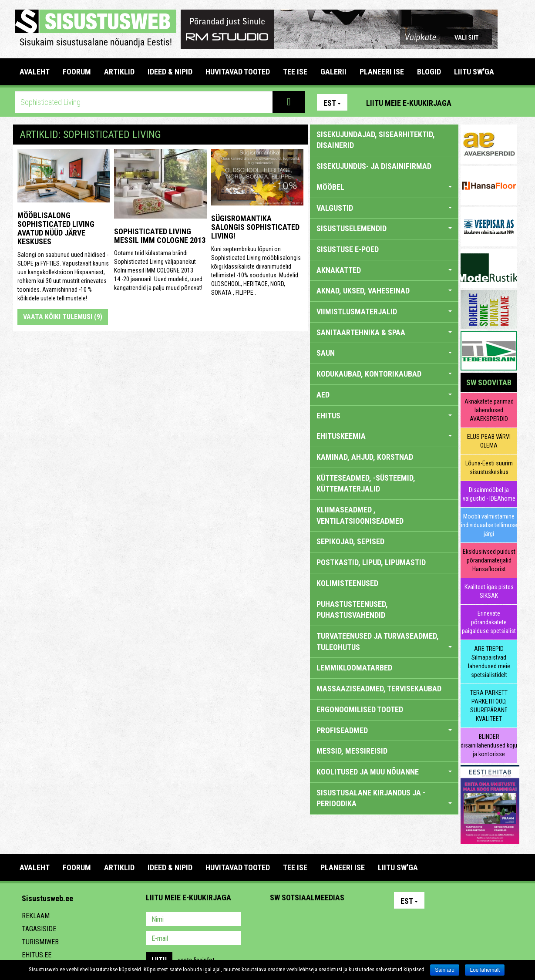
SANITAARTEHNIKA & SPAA (384, 332)
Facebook (490, 102)
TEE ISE (295, 72)
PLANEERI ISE (382, 72)
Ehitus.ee (37, 955)
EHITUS (384, 416)
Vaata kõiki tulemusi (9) (63, 317)
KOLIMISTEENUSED (347, 583)
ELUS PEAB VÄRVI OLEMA (489, 441)
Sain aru (445, 970)
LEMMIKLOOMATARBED (354, 668)
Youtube (508, 102)
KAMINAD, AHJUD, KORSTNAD (365, 457)
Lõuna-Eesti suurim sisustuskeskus (489, 468)
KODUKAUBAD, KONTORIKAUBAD (384, 374)
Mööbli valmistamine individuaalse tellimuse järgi (489, 525)
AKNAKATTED (384, 270)
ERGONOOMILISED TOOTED (360, 709)
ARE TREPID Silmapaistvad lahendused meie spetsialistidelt (489, 662)
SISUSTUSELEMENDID (384, 228)
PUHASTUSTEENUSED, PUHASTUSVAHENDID (352, 610)
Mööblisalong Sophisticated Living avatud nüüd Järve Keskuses (56, 228)
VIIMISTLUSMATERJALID (384, 312)
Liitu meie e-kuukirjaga (409, 103)
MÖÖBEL (384, 187)
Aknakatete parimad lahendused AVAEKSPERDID (489, 410)
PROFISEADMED (384, 730)
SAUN (384, 353)
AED (384, 395)
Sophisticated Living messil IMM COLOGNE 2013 (160, 236)
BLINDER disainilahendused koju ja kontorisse (489, 745)
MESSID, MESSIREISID (352, 751)
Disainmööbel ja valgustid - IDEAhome (489, 494)
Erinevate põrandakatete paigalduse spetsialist (489, 622)
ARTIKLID (119, 72)
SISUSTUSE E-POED (348, 249)
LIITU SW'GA (474, 72)
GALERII (333, 72)
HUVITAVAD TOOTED (238, 72)
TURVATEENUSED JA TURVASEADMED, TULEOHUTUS (384, 642)
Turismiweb (40, 942)
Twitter (334, 920)
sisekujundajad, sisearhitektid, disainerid (376, 140)
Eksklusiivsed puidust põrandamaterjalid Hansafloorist (489, 560)
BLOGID (429, 72)
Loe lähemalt (485, 970)
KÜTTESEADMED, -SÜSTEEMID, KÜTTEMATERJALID (366, 483)
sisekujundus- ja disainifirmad (374, 166)
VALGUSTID (384, 208)
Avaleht (35, 72)
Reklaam (36, 916)
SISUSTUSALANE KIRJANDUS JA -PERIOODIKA (384, 798)
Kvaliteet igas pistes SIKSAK (489, 591)
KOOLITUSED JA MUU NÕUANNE (384, 772)
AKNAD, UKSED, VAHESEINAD (384, 291)
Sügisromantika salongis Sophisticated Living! (255, 227)
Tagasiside (39, 929)
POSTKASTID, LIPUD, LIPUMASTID (371, 562)
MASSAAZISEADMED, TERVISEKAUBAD (379, 689)
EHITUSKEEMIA (384, 436)
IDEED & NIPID (170, 72)
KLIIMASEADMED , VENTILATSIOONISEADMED (360, 515)
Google (353, 920)
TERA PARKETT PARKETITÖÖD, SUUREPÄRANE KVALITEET (489, 706)
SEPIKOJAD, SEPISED (350, 541)
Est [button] (332, 103)
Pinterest (471, 102)
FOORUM (77, 72)
